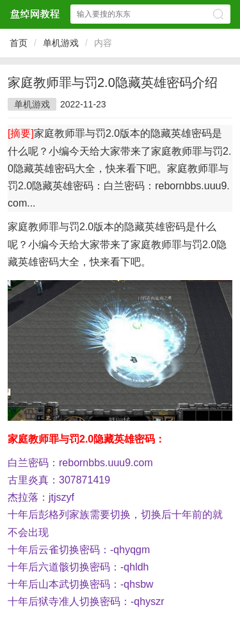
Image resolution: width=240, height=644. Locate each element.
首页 (19, 43)
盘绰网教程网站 (35, 14)
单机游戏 (61, 43)
